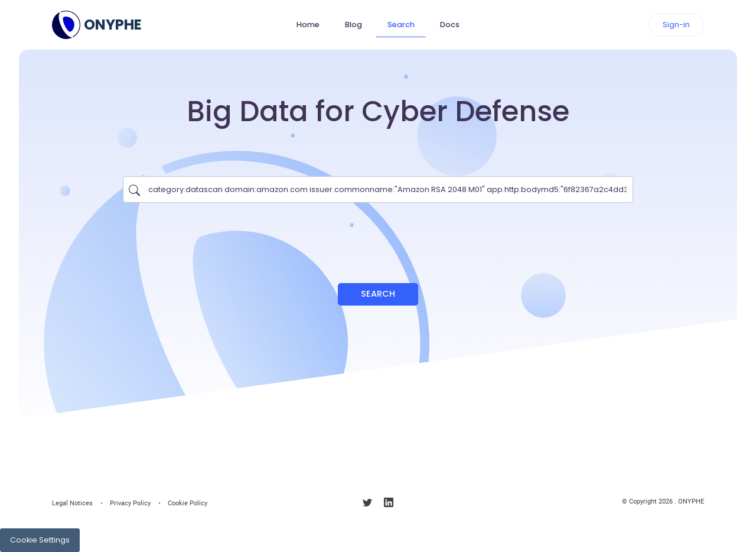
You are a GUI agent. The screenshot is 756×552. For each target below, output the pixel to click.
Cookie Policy (188, 503)
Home (308, 25)
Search (401, 25)
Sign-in (676, 25)
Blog (353, 25)
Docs (450, 25)
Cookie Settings (40, 540)
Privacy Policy (130, 503)
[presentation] (378, 237)
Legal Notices (72, 503)
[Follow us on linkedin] (389, 505)
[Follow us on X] (367, 505)
